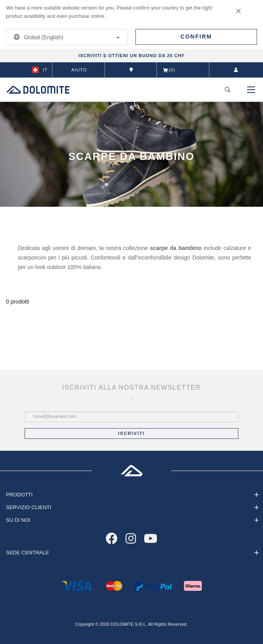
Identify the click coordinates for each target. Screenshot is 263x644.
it (40, 70)
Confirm (196, 37)
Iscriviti (131, 433)
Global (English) (65, 37)
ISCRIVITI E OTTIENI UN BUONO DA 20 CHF (132, 56)
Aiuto (79, 70)
